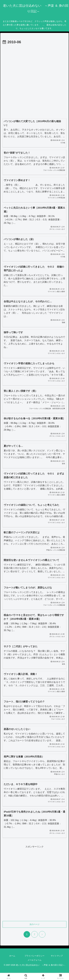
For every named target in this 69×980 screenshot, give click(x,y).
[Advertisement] (34, 81)
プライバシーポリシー (34, 956)
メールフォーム (34, 960)
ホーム (12, 956)
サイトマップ (57, 956)
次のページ (34, 924)
